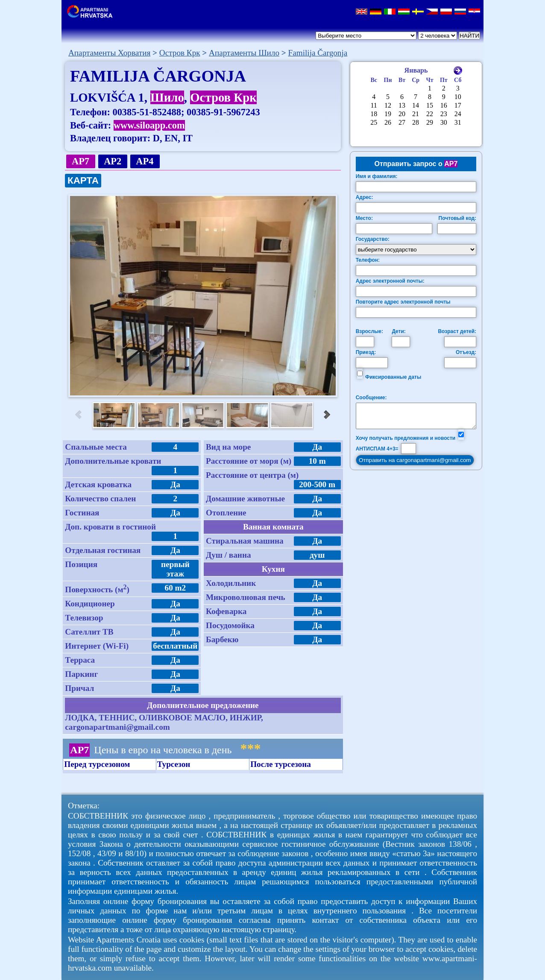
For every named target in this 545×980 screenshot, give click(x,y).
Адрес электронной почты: (390, 281)
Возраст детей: (457, 331)
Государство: (373, 239)
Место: (364, 218)
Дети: (398, 331)
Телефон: (368, 260)
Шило (167, 97)
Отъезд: (466, 352)
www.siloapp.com (149, 125)
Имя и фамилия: (377, 176)
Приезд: (366, 352)
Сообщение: (371, 398)
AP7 (81, 161)
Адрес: (365, 197)
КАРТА (83, 180)
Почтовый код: (458, 218)
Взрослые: (369, 331)
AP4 (145, 161)
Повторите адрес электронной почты (403, 302)
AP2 (113, 161)
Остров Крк (223, 97)
